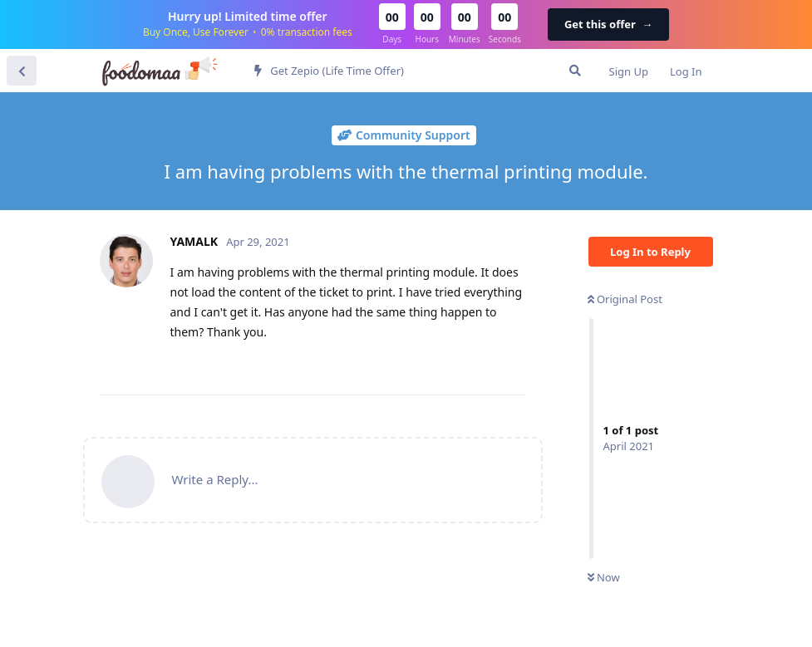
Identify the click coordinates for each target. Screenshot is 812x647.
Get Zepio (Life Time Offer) (329, 71)
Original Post (625, 299)
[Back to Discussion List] (22, 71)
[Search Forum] (575, 71)
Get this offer (608, 24)
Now (604, 577)
